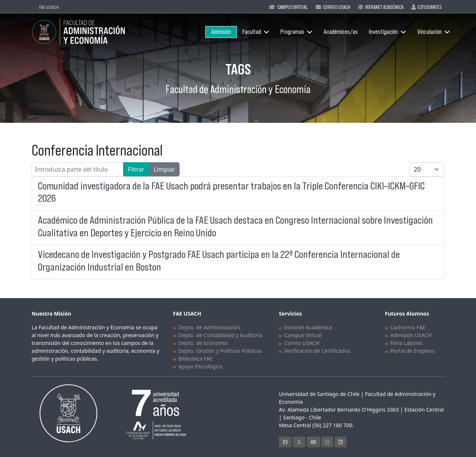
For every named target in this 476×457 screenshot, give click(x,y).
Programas (292, 32)
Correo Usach (337, 7)
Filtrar (136, 169)
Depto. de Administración (210, 327)
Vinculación (430, 32)
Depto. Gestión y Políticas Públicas (220, 351)
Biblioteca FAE (196, 359)
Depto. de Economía (203, 343)
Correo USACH (302, 343)
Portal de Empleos (413, 351)
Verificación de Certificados (318, 351)
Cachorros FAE (408, 327)
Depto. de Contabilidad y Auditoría (221, 335)
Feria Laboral (406, 343)
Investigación (383, 32)
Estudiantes (430, 7)
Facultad (252, 32)
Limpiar (164, 169)
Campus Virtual (293, 7)
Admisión (221, 32)
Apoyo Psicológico (200, 366)
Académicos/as (341, 32)
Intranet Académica (384, 7)
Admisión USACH (411, 335)
